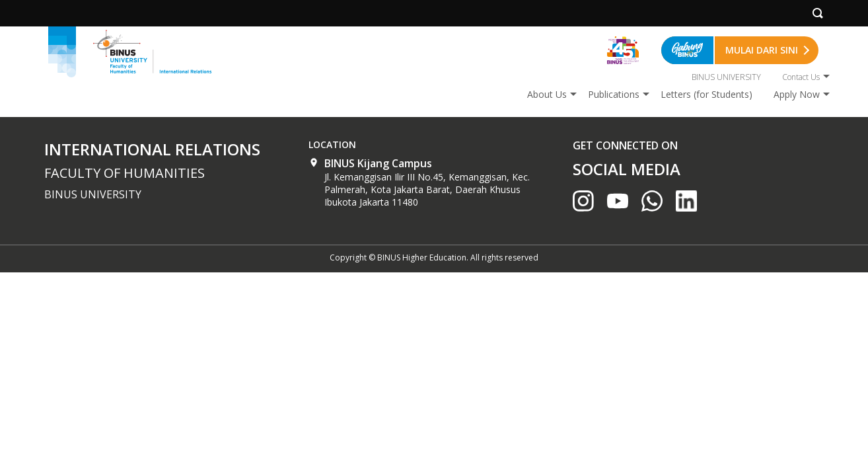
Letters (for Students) (706, 94)
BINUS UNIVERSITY (726, 77)
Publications (614, 94)
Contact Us (801, 77)
